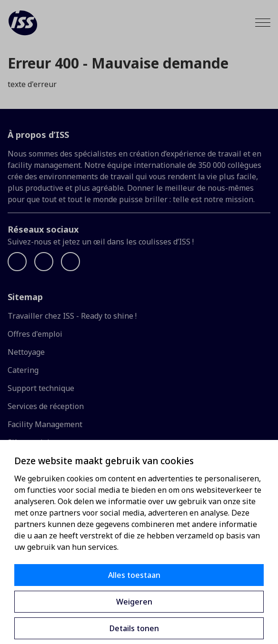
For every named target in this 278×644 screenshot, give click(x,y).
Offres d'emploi (35, 334)
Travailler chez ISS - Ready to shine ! (72, 316)
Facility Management (45, 424)
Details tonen (134, 628)
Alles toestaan (134, 575)
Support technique (41, 388)
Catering (23, 370)
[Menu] (263, 23)
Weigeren (134, 602)
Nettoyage (26, 352)
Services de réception (46, 406)
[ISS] (23, 23)
